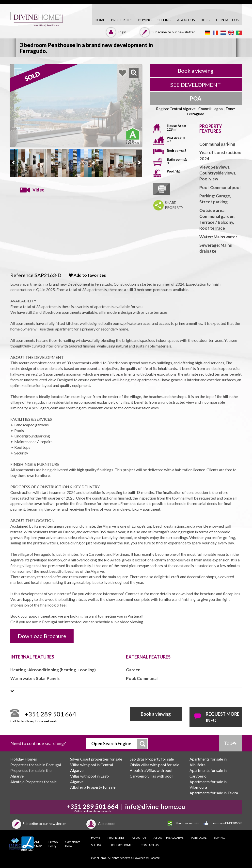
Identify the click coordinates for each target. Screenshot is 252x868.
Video (32, 190)
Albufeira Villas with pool (151, 770)
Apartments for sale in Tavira (214, 793)
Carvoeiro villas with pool (151, 776)
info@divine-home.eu (155, 806)
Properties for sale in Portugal (36, 765)
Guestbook (100, 824)
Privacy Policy (53, 844)
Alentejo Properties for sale (33, 782)
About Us (186, 20)
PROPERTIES (122, 20)
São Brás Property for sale (152, 759)
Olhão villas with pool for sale (154, 765)
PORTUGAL (199, 838)
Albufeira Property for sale (93, 787)
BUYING (145, 20)
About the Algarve (169, 838)
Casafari (155, 858)
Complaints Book (73, 844)
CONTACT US (227, 20)
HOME (100, 20)
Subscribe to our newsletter (167, 32)
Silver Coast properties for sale (96, 759)
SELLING (164, 20)
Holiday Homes (24, 759)
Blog (205, 20)
